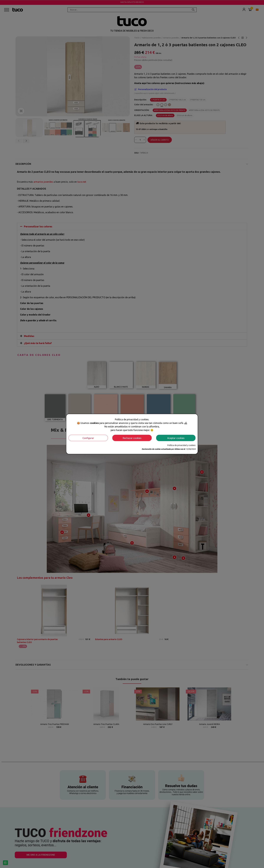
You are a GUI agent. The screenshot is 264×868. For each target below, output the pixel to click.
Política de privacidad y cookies (181, 445)
